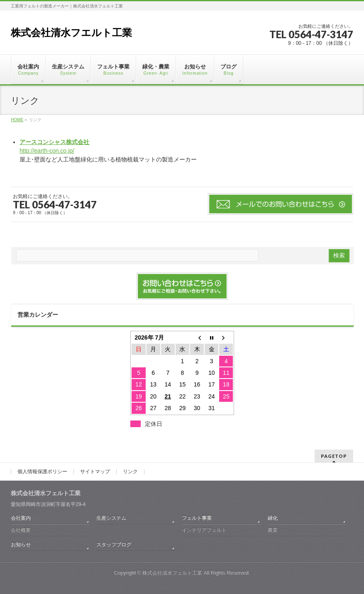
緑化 (273, 518)
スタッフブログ (114, 545)
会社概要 (21, 530)
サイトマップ (95, 472)
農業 (273, 530)
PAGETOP (334, 456)
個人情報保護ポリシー (42, 472)
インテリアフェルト (204, 530)
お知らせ (21, 545)
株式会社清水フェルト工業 (172, 573)
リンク (130, 472)
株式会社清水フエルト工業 (71, 33)
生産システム (111, 518)
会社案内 (21, 518)
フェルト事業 (197, 518)
